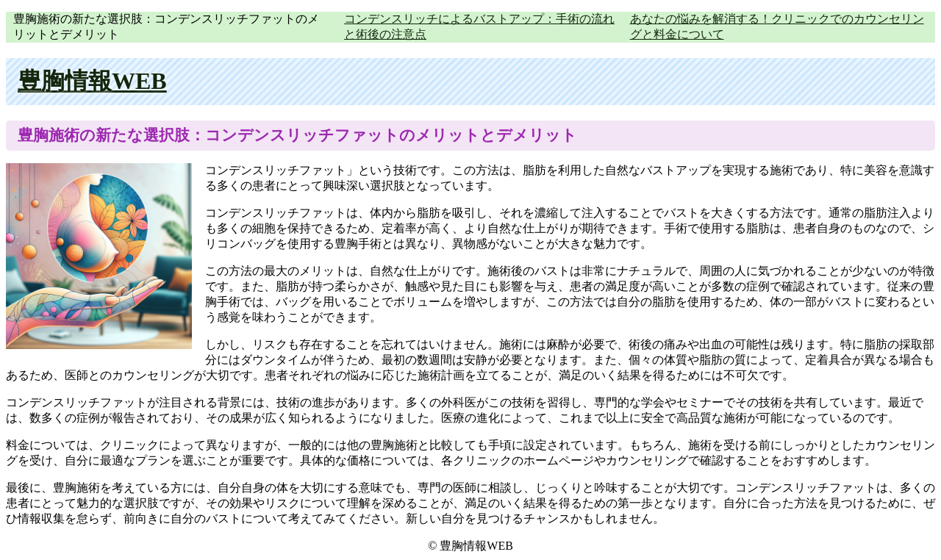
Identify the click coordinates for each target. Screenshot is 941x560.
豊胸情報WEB (92, 81)
